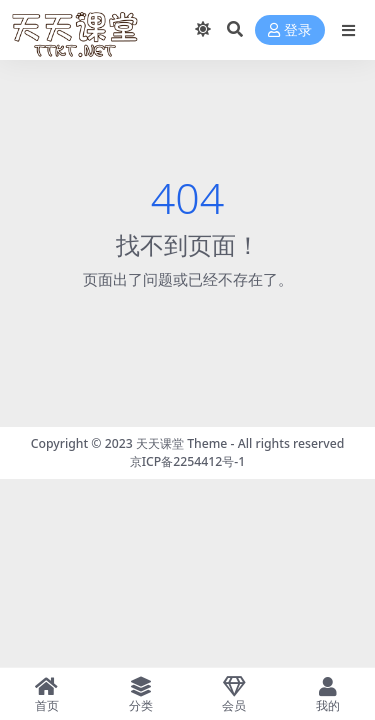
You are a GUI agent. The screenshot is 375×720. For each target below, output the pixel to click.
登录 (290, 30)
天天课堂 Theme (181, 443)
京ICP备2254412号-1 (188, 461)
